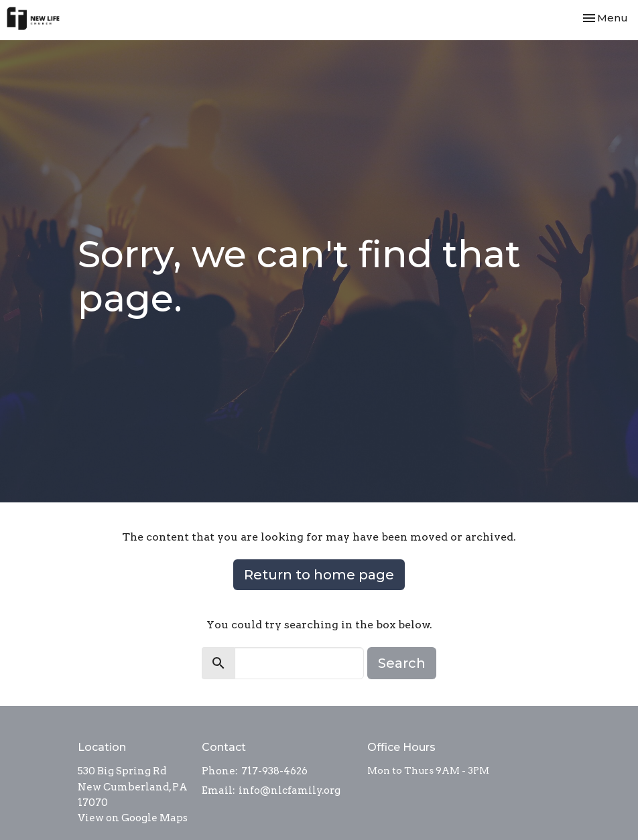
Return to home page (319, 575)
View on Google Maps (133, 818)
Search (402, 663)
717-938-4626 (274, 771)
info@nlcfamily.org (290, 790)
